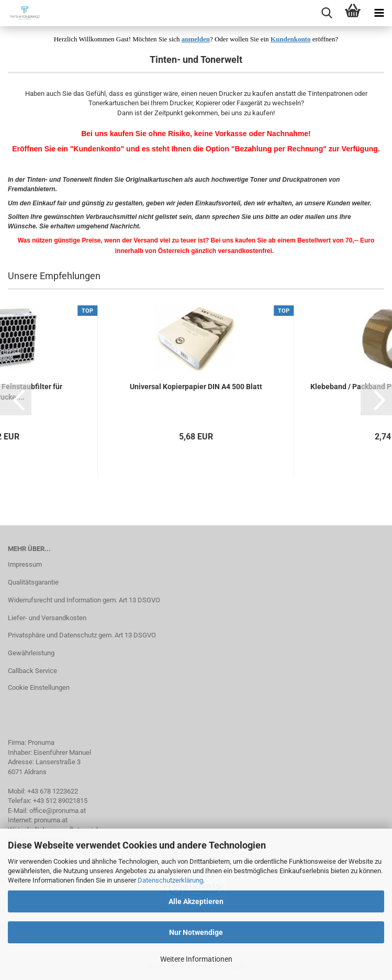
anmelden (196, 39)
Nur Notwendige (196, 932)
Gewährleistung (31, 653)
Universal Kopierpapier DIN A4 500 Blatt (196, 387)
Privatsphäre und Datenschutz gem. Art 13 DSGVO (82, 635)
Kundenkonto (291, 39)
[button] (16, 400)
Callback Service (32, 671)
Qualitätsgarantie (33, 582)
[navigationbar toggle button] (379, 13)
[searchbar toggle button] (327, 13)
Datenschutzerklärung (170, 880)
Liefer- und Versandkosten (47, 618)
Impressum (25, 564)
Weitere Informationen (196, 959)
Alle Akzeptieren (196, 901)
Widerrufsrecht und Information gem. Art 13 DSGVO (84, 600)
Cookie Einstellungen (39, 687)
